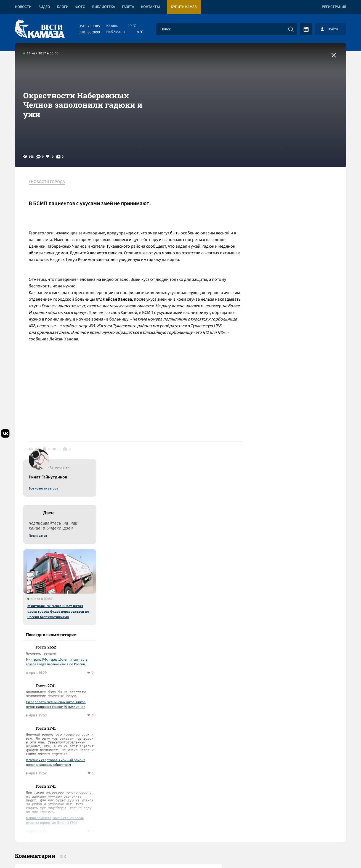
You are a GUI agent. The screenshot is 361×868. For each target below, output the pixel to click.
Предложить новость (291, 659)
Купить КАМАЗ (184, 7)
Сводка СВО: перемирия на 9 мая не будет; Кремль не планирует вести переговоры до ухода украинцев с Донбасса (113, 741)
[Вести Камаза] (40, 29)
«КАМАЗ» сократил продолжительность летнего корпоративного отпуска (99, 717)
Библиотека (104, 7)
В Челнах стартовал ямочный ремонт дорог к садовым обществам (297, 462)
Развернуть (181, 831)
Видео (44, 7)
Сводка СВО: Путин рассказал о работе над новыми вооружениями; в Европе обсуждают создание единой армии (116, 693)
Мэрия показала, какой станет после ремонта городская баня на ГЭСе (296, 520)
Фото (80, 7)
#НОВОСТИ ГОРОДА (47, 182)
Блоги (63, 7)
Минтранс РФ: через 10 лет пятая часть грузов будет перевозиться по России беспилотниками (300, 311)
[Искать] (291, 29)
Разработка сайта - (325, 852)
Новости (23, 7)
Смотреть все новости (197, 641)
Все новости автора (285, 188)
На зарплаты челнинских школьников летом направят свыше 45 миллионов (297, 404)
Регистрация (334, 7)
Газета (128, 7)
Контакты (150, 7)
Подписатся (279, 235)
